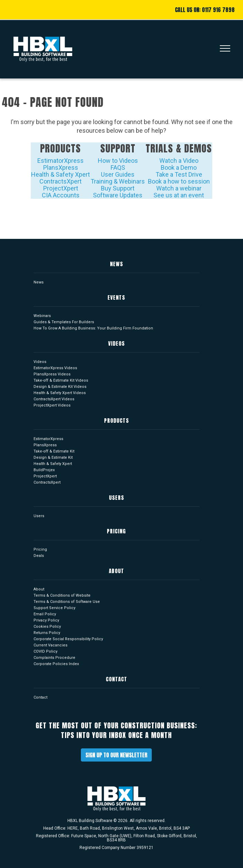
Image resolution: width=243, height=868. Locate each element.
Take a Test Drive (179, 174)
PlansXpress (61, 167)
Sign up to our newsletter (116, 755)
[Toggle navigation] (223, 49)
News (39, 282)
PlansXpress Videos (52, 374)
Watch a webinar (179, 188)
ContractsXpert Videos (54, 399)
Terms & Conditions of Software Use (67, 602)
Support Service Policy (54, 608)
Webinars (42, 316)
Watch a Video (179, 161)
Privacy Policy (46, 620)
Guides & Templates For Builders (64, 322)
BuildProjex (44, 470)
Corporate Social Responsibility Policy (68, 639)
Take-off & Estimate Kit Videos (61, 380)
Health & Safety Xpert (60, 174)
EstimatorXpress (60, 161)
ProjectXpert (61, 188)
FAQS (118, 167)
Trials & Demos (179, 148)
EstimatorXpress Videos (55, 368)
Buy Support (118, 188)
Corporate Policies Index (56, 664)
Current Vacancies (50, 645)
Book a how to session (179, 181)
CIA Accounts (61, 195)
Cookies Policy (47, 627)
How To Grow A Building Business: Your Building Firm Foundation (93, 328)
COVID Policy (45, 651)
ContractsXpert (60, 181)
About (39, 589)
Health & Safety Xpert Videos (60, 393)
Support (118, 148)
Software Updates (118, 195)
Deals (39, 556)
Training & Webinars (118, 181)
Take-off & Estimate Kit (54, 451)
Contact (40, 697)
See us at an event (179, 195)
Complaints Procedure (54, 658)
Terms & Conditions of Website (62, 595)
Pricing (40, 549)
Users (39, 516)
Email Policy (45, 614)
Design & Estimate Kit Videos (60, 387)
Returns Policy (47, 633)
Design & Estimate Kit (53, 458)
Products (60, 148)
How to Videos (118, 161)
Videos (40, 362)
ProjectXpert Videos (52, 405)
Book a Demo (179, 167)
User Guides (118, 174)
